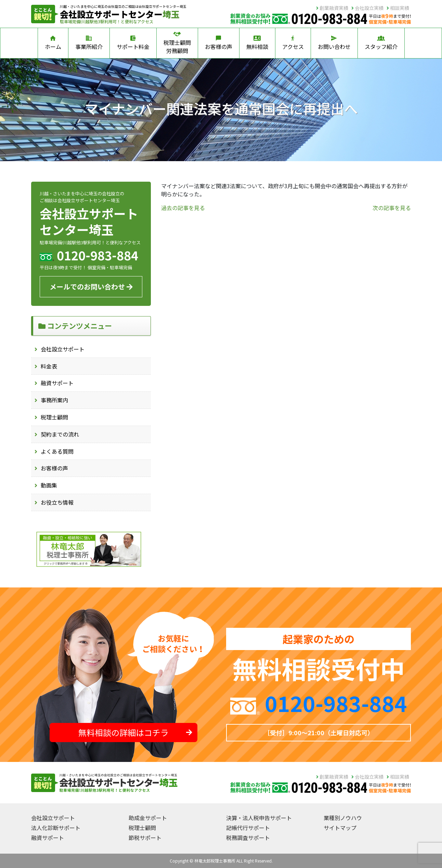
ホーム (53, 43)
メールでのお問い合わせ (91, 287)
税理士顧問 (54, 417)
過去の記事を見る (183, 208)
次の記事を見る (392, 208)
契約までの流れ (60, 434)
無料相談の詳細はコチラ (135, 732)
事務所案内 (54, 400)
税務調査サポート (248, 838)
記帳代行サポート (248, 828)
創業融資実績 (332, 8)
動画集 (49, 485)
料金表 (49, 366)
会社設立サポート (63, 349)
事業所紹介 (89, 43)
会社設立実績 (367, 8)
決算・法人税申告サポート (259, 818)
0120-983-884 (336, 703)
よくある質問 (57, 451)
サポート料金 (133, 43)
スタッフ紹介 (381, 43)
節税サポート (145, 838)
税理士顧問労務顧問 (177, 43)
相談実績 (398, 8)
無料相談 (257, 43)
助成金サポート (148, 818)
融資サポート (57, 383)
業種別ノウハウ (343, 818)
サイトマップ (340, 828)
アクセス (293, 43)
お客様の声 (219, 43)
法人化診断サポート (56, 828)
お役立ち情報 (57, 502)
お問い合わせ (334, 43)
